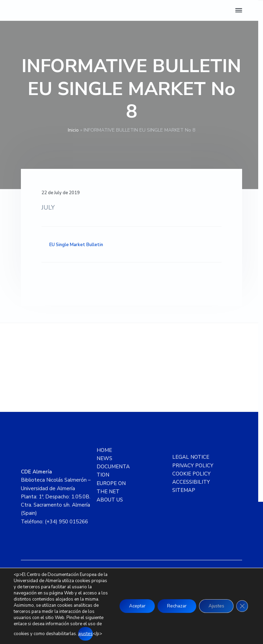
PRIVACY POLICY (193, 466)
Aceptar (130, 603)
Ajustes (214, 603)
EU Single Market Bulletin (76, 245)
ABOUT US (110, 500)
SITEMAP (184, 490)
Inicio (73, 130)
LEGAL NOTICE (191, 457)
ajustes (65, 634)
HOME (104, 450)
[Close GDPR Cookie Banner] (242, 603)
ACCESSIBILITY (191, 482)
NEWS (104, 458)
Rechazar (173, 603)
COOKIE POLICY (191, 474)
